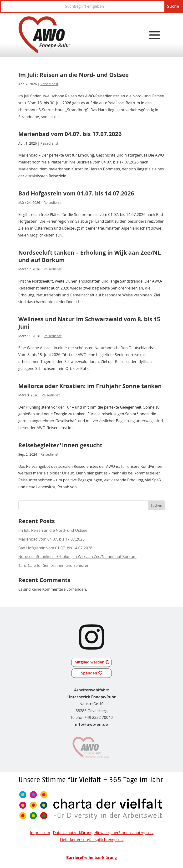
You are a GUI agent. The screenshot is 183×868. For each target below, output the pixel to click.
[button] (155, 35)
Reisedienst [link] (49, 84)
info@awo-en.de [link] (92, 724)
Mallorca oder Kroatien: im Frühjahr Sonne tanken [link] (90, 386)
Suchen (156, 505)
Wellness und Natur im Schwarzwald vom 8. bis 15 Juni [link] (89, 323)
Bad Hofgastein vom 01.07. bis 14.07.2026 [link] (76, 193)
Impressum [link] (40, 833)
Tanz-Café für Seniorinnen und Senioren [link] (54, 565)
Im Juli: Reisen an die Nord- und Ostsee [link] (74, 75)
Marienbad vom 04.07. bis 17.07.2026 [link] (70, 134)
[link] (44, 35)
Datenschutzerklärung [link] (73, 833)
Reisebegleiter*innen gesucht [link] (60, 445)
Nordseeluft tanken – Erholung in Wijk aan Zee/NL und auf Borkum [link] (90, 256)
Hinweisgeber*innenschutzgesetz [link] (124, 833)
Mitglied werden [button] (89, 662)
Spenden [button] (89, 673)
